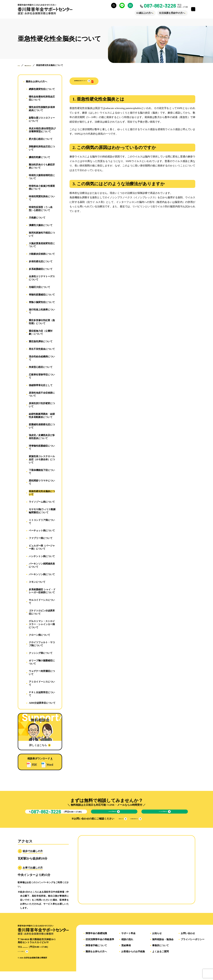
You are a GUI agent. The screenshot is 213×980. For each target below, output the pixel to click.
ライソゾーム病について (42, 502)
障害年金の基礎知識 (96, 941)
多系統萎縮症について (41, 269)
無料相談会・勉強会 (163, 947)
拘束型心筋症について (41, 367)
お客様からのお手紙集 (133, 959)
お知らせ (157, 941)
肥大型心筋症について (41, 139)
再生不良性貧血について (42, 349)
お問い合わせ (188, 941)
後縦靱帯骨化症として (41, 385)
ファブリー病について (41, 538)
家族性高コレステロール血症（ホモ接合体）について (42, 459)
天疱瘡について (37, 218)
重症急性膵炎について (41, 341)
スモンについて (37, 582)
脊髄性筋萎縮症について (42, 295)
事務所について (160, 953)
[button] (94, 81)
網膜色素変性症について (42, 89)
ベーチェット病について (42, 531)
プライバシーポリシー (193, 947)
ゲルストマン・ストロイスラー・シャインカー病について (42, 624)
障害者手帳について (96, 953)
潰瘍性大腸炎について (41, 225)
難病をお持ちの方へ (37, 82)
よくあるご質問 (160, 959)
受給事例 (126, 953)
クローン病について (39, 635)
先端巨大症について (39, 287)
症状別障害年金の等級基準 (100, 947)
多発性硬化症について (41, 261)
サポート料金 (128, 941)
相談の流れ (127, 947)
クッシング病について (41, 653)
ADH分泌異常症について (42, 703)
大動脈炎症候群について (42, 254)
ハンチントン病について (42, 556)
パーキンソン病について (42, 574)
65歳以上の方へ (137, 13)
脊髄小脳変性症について (42, 302)
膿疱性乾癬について (39, 157)
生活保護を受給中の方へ (164, 13)
